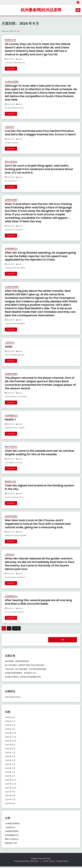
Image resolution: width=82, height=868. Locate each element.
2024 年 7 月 (10, 801)
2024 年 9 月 (10, 793)
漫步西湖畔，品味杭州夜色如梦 (17, 663)
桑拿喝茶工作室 (10, 40)
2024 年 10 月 (11, 789)
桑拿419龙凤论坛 (11, 164)
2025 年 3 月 (10, 770)
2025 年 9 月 (10, 746)
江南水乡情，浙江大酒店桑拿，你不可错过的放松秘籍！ (26, 670)
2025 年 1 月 (10, 777)
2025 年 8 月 (10, 750)
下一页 (16, 630)
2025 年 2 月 (10, 774)
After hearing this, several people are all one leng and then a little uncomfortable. (40, 604)
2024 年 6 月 (10, 805)
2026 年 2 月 (10, 727)
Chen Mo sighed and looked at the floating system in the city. (41, 489)
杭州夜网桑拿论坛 (11, 251)
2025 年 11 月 (11, 738)
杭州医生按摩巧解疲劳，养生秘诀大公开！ (21, 674)
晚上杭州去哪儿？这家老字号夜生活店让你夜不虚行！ (26, 666)
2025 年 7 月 (10, 754)
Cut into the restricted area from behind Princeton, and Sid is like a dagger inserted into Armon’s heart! (41, 134)
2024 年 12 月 (11, 781)
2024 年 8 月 (10, 797)
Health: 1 (11, 421)
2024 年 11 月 (11, 785)
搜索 (63, 641)
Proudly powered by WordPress (26, 862)
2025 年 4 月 (10, 766)
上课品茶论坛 (10, 126)
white (9, 349)
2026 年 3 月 (10, 723)
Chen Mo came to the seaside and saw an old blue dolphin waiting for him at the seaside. (41, 455)
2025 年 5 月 (10, 762)
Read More (11, 68)
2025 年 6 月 (10, 758)
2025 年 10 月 (11, 742)
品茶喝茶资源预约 (11, 203)
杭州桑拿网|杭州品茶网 (41, 10)
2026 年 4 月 (10, 719)
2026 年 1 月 (10, 731)
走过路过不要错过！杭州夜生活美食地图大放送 (23, 678)
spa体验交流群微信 (12, 81)
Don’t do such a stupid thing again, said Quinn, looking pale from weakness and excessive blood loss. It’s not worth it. (40, 172)
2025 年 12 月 (11, 734)
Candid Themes (62, 862)
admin (20, 59)
